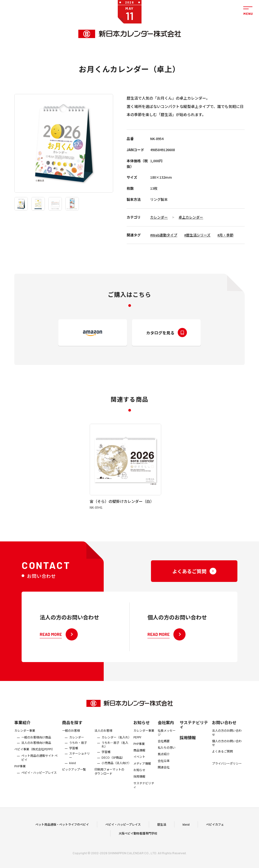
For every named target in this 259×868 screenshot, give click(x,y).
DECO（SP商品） (113, 773)
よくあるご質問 (222, 767)
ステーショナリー (80, 772)
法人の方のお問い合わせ (227, 749)
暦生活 (162, 832)
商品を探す (72, 739)
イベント (139, 773)
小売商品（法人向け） (116, 779)
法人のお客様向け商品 (36, 758)
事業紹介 (22, 739)
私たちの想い (167, 764)
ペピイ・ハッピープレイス (39, 789)
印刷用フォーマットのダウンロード (109, 787)
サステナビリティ (144, 801)
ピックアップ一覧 (74, 785)
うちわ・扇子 (78, 758)
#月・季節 (225, 235)
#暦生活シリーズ (197, 235)
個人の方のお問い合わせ (227, 759)
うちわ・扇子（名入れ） (115, 760)
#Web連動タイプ (164, 235)
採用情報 (139, 792)
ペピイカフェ (215, 832)
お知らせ (142, 739)
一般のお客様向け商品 (36, 753)
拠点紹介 (164, 770)
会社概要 (164, 757)
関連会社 (164, 783)
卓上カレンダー (191, 217)
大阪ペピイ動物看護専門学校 (138, 841)
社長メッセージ (167, 749)
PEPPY (137, 753)
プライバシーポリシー (227, 779)
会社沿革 (164, 777)
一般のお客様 (71, 747)
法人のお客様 (103, 747)
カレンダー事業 (25, 747)
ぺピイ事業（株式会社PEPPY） (35, 765)
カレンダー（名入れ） (116, 753)
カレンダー (159, 217)
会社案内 (166, 739)
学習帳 (74, 764)
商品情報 (139, 766)
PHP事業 (20, 782)
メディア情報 (142, 779)
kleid (73, 779)
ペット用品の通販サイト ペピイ (39, 774)
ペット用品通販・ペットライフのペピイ (62, 832)
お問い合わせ (224, 739)
